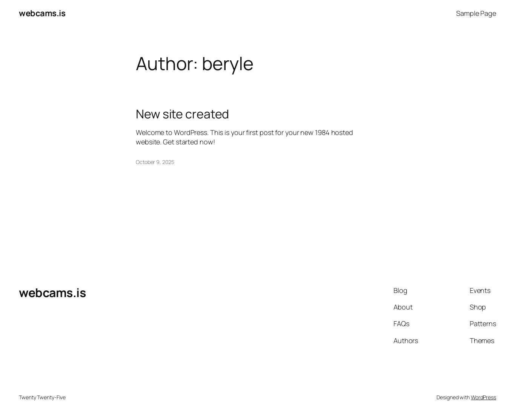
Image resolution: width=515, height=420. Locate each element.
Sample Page (476, 13)
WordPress (483, 397)
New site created (182, 114)
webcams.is (42, 13)
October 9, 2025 (155, 162)
